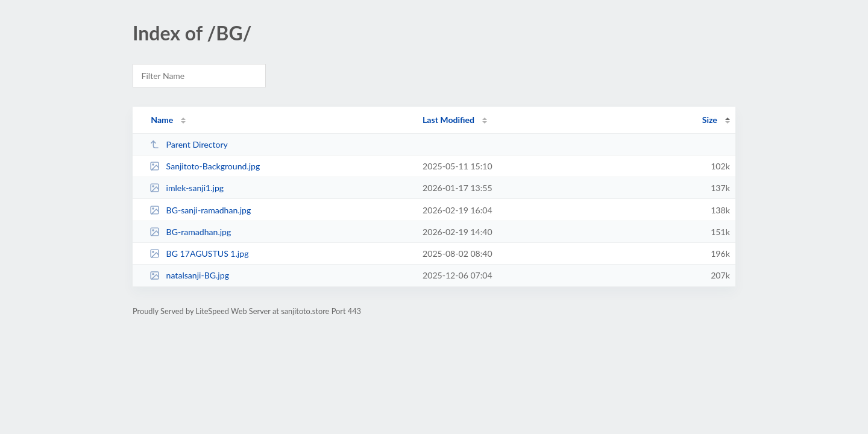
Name (162, 120)
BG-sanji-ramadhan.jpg (200, 210)
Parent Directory (189, 144)
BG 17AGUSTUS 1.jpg (199, 253)
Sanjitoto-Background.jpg (205, 166)
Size (710, 120)
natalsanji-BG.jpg (189, 275)
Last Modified (448, 120)
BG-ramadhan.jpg (190, 232)
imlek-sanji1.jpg (187, 188)
